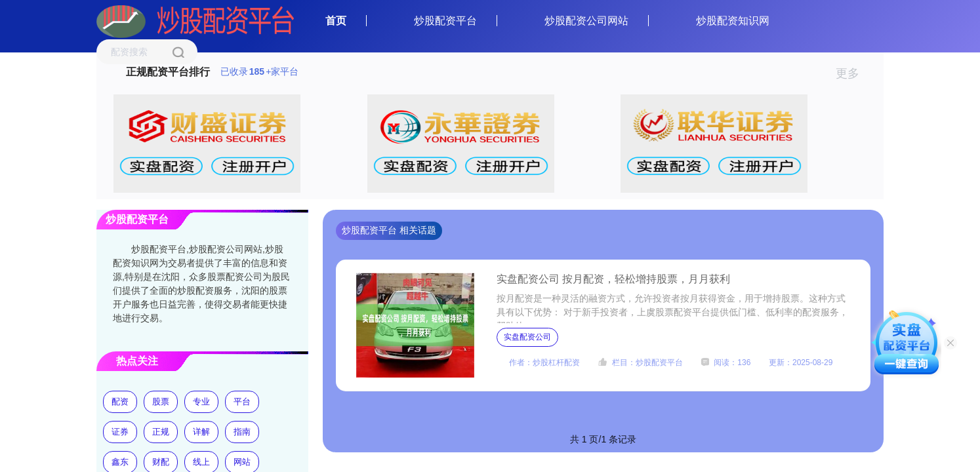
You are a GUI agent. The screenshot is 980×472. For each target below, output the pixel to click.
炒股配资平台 (445, 21)
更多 (853, 73)
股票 (161, 402)
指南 (242, 432)
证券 (120, 432)
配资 (120, 402)
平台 (242, 402)
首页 (336, 21)
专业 (201, 402)
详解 (201, 432)
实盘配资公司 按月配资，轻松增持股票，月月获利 (613, 279)
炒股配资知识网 (733, 21)
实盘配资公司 (527, 337)
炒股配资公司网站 (586, 21)
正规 (161, 432)
